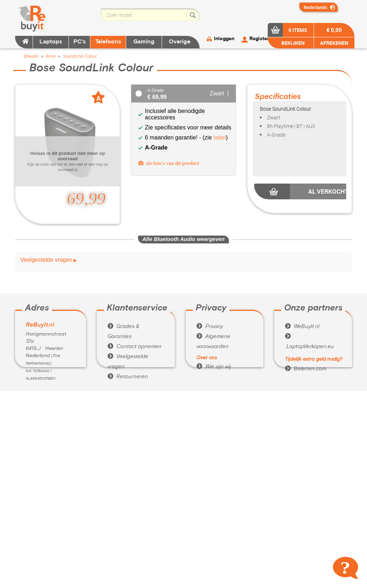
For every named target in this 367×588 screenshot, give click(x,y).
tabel (220, 137)
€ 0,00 (334, 30)
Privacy (210, 327)
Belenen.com (306, 369)
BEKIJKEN (292, 43)
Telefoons (108, 42)
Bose (51, 56)
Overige (180, 42)
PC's (80, 42)
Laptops (51, 42)
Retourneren (128, 377)
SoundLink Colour (80, 56)
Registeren (262, 39)
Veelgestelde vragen (46, 260)
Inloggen (224, 39)
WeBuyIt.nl (302, 327)
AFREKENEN (334, 43)
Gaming (144, 42)
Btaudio (31, 56)
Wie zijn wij (214, 367)
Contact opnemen (135, 347)
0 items (298, 30)
